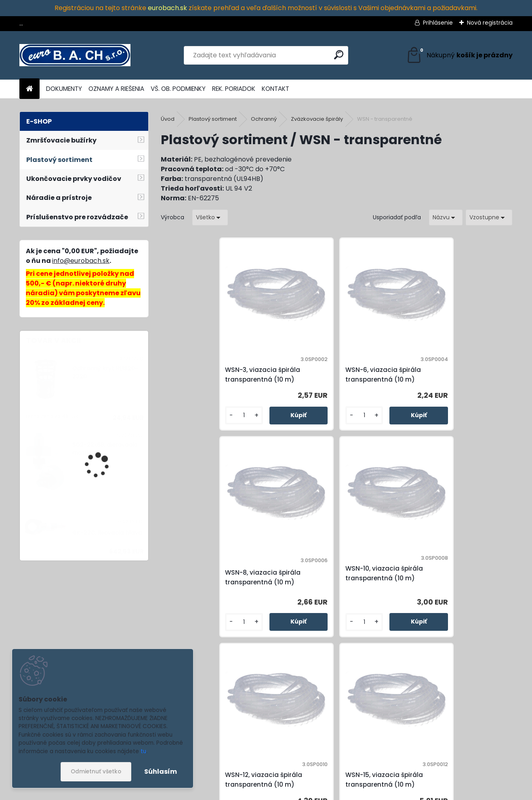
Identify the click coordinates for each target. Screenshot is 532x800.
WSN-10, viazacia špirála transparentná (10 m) (468, 379)
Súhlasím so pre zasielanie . (421, 766)
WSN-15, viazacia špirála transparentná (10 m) (292, 596)
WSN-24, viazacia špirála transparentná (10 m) (468, 596)
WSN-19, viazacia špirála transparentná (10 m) (380, 596)
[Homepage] (29, 89)
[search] (339, 55)
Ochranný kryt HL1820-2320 (105, 373)
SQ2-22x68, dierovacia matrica (105, 449)
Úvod (168, 119)
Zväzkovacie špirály (317, 119)
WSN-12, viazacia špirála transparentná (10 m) (204, 596)
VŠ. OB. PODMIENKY (178, 89)
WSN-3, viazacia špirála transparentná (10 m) (204, 379)
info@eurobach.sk (81, 261)
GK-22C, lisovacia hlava (107, 533)
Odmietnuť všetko (96, 772)
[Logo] (75, 55)
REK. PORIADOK (234, 89)
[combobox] (446, 217)
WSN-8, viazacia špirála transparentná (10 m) (380, 379)
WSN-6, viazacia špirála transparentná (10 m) (292, 379)
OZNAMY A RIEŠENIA (116, 89)
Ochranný (264, 119)
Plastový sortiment (213, 119)
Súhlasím (161, 772)
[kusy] (182, 433)
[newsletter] (495, 743)
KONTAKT (275, 89)
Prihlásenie (438, 23)
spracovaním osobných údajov (419, 762)
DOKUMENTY (64, 89)
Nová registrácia (490, 23)
